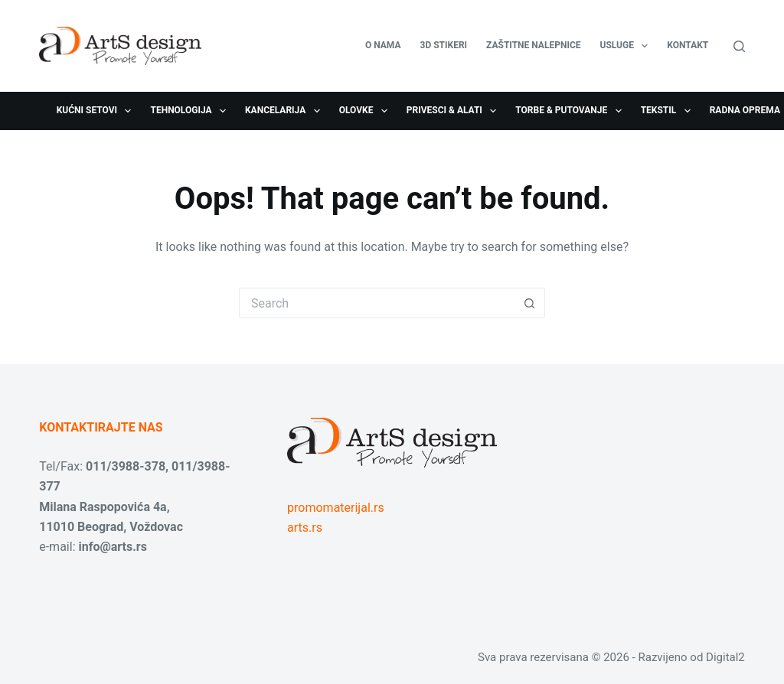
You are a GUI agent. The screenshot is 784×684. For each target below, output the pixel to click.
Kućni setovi (97, 111)
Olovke (366, 111)
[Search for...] (377, 303)
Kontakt (688, 45)
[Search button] (530, 303)
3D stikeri (444, 45)
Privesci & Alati (454, 111)
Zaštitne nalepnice (533, 45)
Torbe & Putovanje (571, 111)
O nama (383, 45)
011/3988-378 (126, 466)
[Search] (739, 46)
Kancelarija (286, 111)
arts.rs (305, 528)
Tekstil (669, 111)
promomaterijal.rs (336, 508)
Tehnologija (191, 111)
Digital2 (725, 657)
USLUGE (627, 46)
